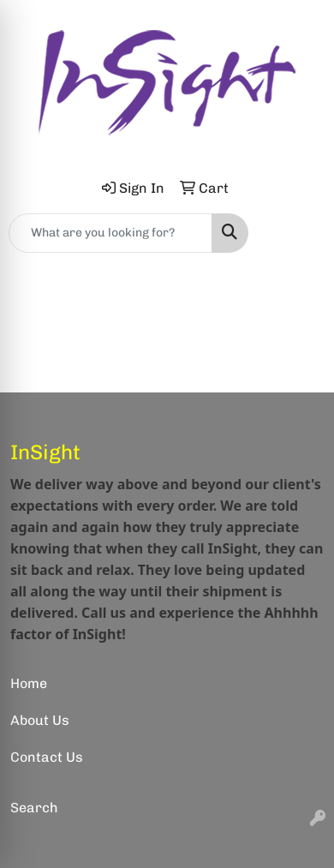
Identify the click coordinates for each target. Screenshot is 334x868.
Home (29, 683)
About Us (40, 720)
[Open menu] (300, 233)
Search (34, 808)
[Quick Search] (110, 233)
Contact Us (47, 757)
